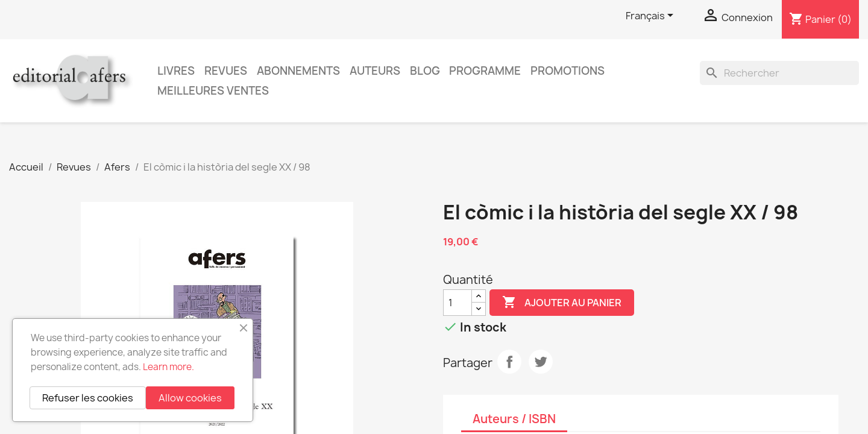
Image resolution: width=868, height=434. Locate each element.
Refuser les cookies (88, 398)
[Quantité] (458, 303)
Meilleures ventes (213, 91)
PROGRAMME (485, 71)
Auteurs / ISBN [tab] (514, 419)
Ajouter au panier (562, 303)
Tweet (541, 362)
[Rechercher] (779, 73)
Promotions (568, 71)
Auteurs (375, 71)
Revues (226, 71)
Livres (176, 71)
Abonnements (298, 71)
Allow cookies (190, 398)
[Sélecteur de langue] (652, 16)
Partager (509, 362)
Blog (425, 71)
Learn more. (168, 367)
